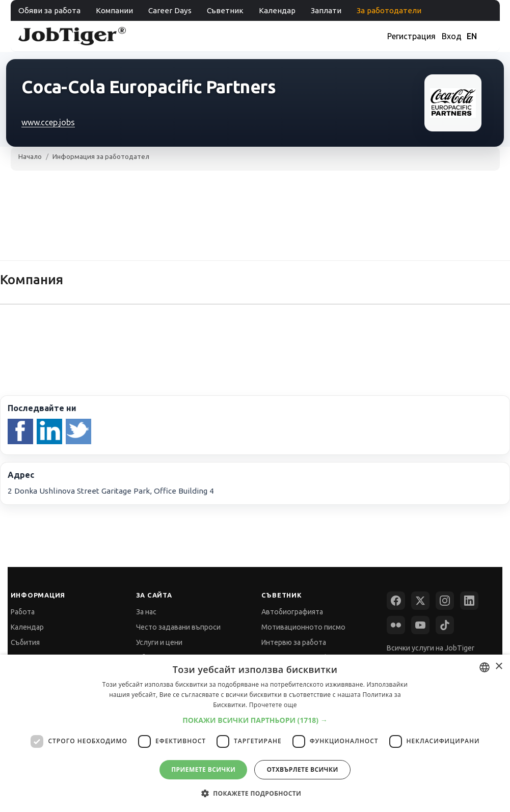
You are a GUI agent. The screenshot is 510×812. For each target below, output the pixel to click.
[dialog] (255, 733)
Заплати (326, 10)
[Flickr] (396, 625)
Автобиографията (292, 612)
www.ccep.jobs (48, 122)
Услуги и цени (159, 642)
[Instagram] (445, 601)
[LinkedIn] (469, 601)
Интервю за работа (294, 642)
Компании (114, 10)
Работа (23, 612)
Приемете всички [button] (203, 769)
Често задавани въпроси (178, 627)
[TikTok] (445, 625)
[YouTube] (420, 625)
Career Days (170, 10)
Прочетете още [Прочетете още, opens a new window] (273, 705)
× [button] (499, 667)
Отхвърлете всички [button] (302, 769)
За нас (146, 612)
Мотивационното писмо (303, 627)
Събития (25, 642)
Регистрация (411, 36)
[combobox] (485, 667)
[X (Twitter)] (420, 601)
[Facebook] (396, 601)
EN (472, 36)
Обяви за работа (49, 10)
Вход (452, 36)
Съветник (225, 10)
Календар (277, 10)
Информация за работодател (101, 156)
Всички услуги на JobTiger (431, 648)
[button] (255, 720)
